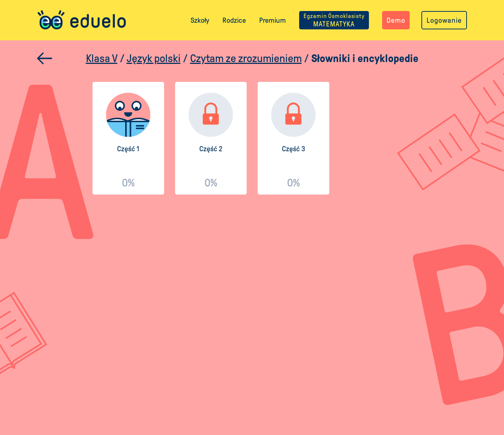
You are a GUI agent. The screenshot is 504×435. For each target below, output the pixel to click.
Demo (396, 20)
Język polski (154, 58)
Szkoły (200, 20)
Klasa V (102, 58)
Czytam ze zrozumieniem (246, 58)
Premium (273, 20)
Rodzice (234, 20)
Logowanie (444, 20)
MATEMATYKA (334, 20)
